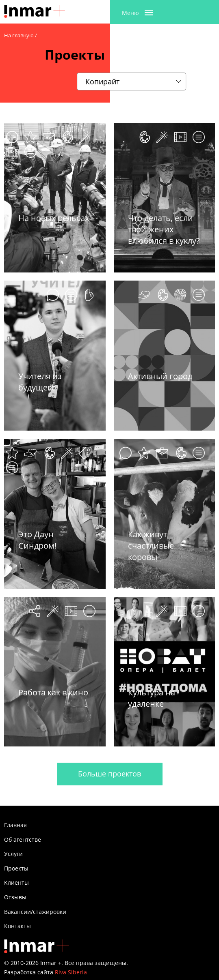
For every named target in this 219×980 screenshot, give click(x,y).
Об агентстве (23, 840)
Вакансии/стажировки (35, 912)
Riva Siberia (71, 972)
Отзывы (15, 897)
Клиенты (16, 882)
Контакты (17, 926)
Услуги (13, 854)
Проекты (16, 868)
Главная (15, 825)
